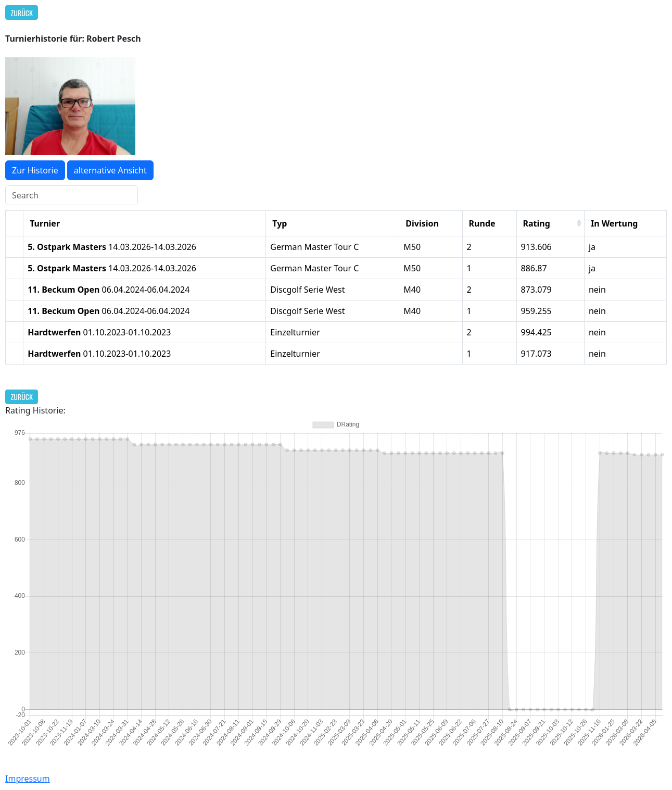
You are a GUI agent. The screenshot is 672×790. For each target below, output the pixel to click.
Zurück (22, 13)
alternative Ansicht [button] (110, 170)
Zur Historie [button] (35, 170)
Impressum (28, 779)
